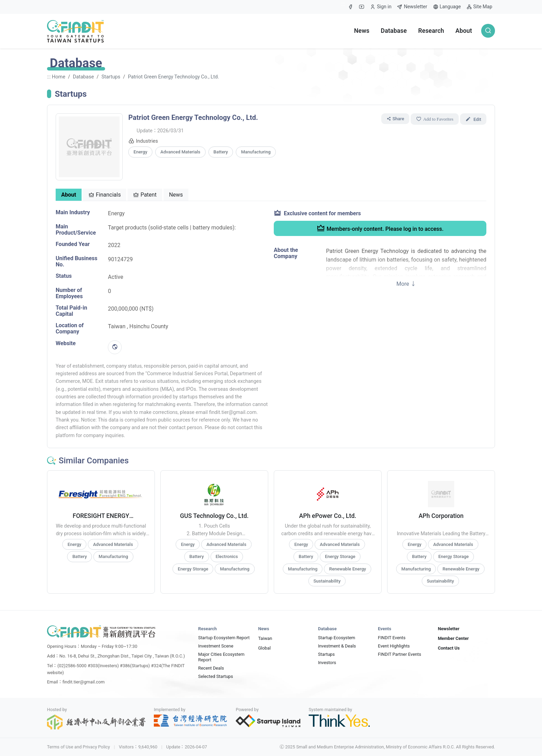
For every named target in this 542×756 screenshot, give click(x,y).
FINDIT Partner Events (399, 654)
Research (431, 31)
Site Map (479, 7)
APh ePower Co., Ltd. (328, 516)
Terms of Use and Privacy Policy (78, 747)
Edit (476, 119)
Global (264, 648)
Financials (105, 195)
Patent (145, 195)
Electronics (227, 556)
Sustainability (327, 581)
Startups (111, 77)
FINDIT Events (392, 638)
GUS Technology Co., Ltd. (214, 516)
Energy (140, 152)
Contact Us (449, 648)
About (464, 31)
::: (343, 4)
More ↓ (406, 284)
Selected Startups (216, 676)
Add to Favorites (434, 119)
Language (447, 7)
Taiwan (265, 638)
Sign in (380, 8)
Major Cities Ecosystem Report (221, 657)
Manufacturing (256, 152)
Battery (221, 152)
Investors (327, 663)
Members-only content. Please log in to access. (380, 228)
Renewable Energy (348, 569)
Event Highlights (394, 646)
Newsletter (412, 7)
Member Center (454, 638)
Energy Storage (193, 569)
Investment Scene (216, 646)
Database (394, 31)
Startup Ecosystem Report (224, 638)
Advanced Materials (180, 152)
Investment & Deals (337, 646)
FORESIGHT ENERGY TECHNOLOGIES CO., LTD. (101, 516)
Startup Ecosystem (337, 638)
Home (59, 77)
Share (395, 119)
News (362, 31)
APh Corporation (441, 516)
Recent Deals (211, 668)
